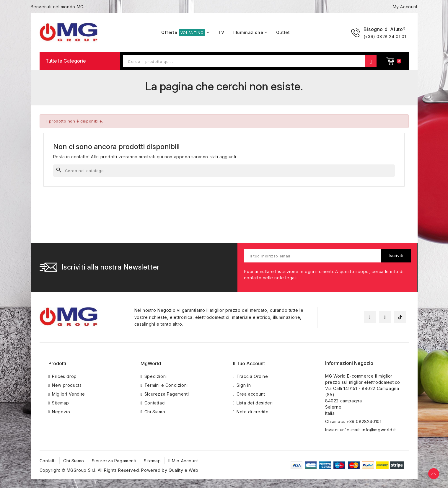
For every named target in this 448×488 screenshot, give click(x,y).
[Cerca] (224, 171)
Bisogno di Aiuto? (385, 29)
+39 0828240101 (364, 421)
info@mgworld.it (379, 430)
